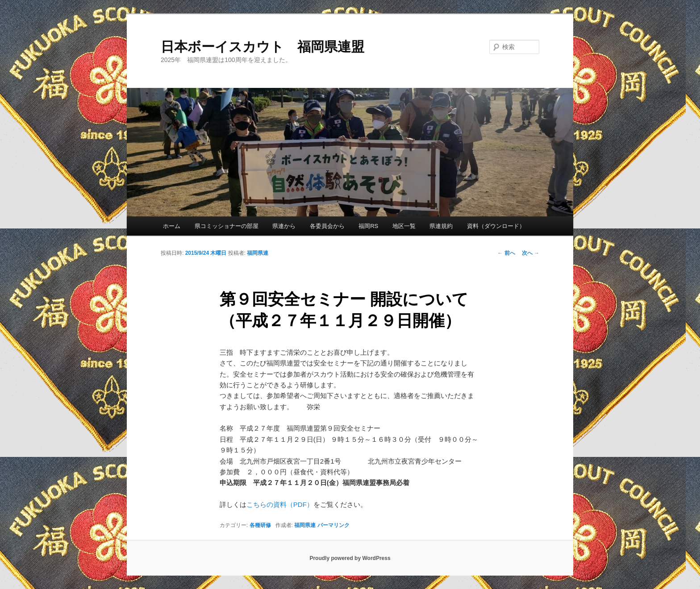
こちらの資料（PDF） (280, 504)
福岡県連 (258, 253)
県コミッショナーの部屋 (227, 226)
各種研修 (260, 525)
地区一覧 (404, 226)
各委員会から (327, 226)
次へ (531, 253)
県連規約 (441, 226)
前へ (506, 253)
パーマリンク (333, 525)
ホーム (172, 226)
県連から (284, 226)
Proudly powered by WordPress (350, 558)
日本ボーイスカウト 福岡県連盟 (262, 47)
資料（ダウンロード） (496, 226)
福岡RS (368, 226)
